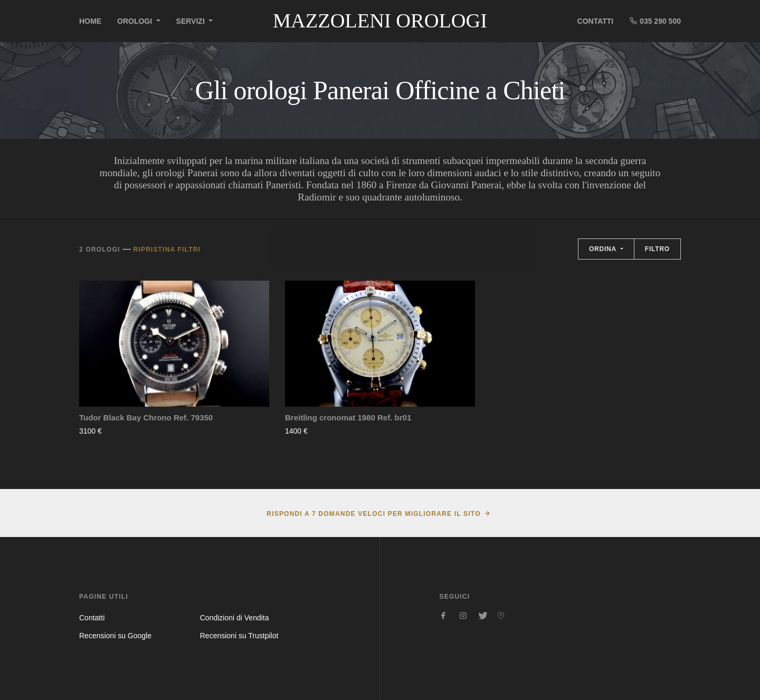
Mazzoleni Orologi (380, 21)
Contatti (596, 21)
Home (90, 21)
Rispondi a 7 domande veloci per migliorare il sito (373, 514)
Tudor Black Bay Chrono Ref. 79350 (146, 418)
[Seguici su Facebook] (444, 616)
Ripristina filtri (167, 250)
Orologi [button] (136, 21)
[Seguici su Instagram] (463, 616)
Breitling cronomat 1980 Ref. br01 (348, 418)
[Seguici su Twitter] (482, 616)
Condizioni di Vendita (235, 618)
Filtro (657, 249)
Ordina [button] (604, 249)
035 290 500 (655, 21)
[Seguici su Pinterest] (501, 616)
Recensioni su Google (115, 636)
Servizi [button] (192, 21)
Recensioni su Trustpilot (239, 636)
